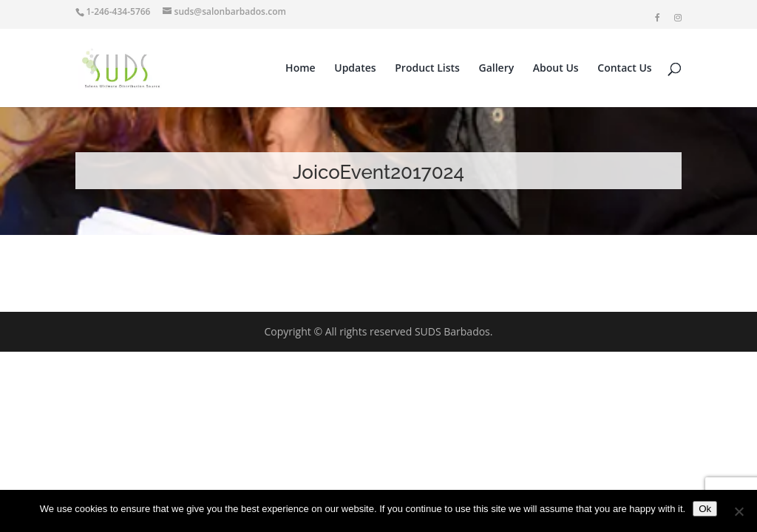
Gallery (497, 69)
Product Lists (427, 69)
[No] (739, 511)
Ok (705, 509)
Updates (355, 69)
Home (301, 69)
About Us (556, 69)
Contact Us (624, 69)
